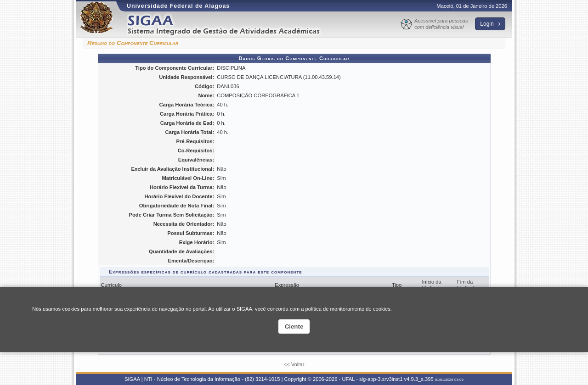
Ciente (294, 326)
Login (490, 24)
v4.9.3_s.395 (419, 379)
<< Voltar (294, 364)
